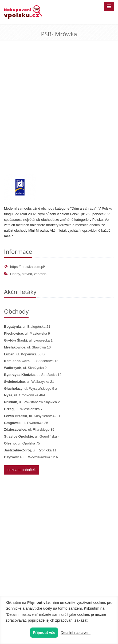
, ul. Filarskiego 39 (29, 429)
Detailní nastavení (76, 633)
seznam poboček (22, 470)
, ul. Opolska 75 (22, 443)
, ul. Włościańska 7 (23, 409)
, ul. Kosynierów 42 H (32, 416)
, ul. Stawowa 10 (27, 347)
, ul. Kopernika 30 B (24, 354)
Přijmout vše (44, 633)
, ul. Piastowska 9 (27, 333)
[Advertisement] (59, 113)
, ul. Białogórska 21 (27, 327)
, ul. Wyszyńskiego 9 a (31, 389)
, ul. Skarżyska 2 (25, 368)
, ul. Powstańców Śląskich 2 (32, 402)
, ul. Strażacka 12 (33, 375)
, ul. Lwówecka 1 (28, 340)
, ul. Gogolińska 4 (32, 436)
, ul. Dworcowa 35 (26, 423)
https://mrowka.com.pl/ (24, 267)
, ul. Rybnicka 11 (30, 450)
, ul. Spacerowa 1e (31, 361)
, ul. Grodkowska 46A (25, 395)
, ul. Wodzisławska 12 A (31, 457)
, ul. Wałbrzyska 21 (29, 382)
